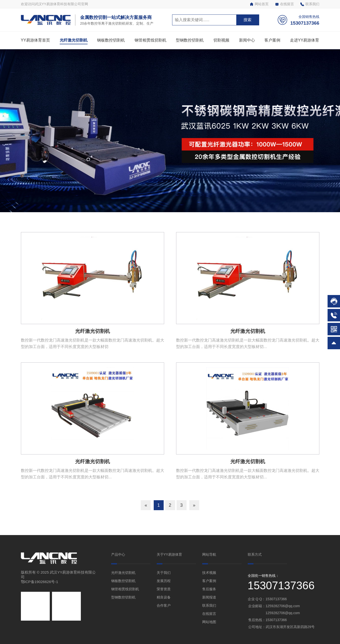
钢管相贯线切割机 (150, 40)
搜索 (247, 20)
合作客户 (164, 605)
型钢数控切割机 (190, 40)
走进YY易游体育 (305, 40)
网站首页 (259, 4)
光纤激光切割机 (74, 40)
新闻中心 (247, 40)
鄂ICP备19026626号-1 (40, 582)
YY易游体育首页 (35, 40)
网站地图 (209, 622)
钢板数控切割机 (111, 40)
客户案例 (272, 40)
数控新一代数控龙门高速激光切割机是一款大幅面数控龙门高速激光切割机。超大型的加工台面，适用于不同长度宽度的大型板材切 (93, 343)
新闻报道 (209, 597)
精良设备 (164, 597)
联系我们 (310, 4)
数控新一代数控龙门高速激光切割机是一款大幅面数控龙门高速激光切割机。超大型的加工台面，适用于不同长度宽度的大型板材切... (248, 343)
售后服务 (209, 589)
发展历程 (164, 581)
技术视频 (209, 573)
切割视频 (221, 40)
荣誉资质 (164, 589)
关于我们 (164, 573)
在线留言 (284, 4)
